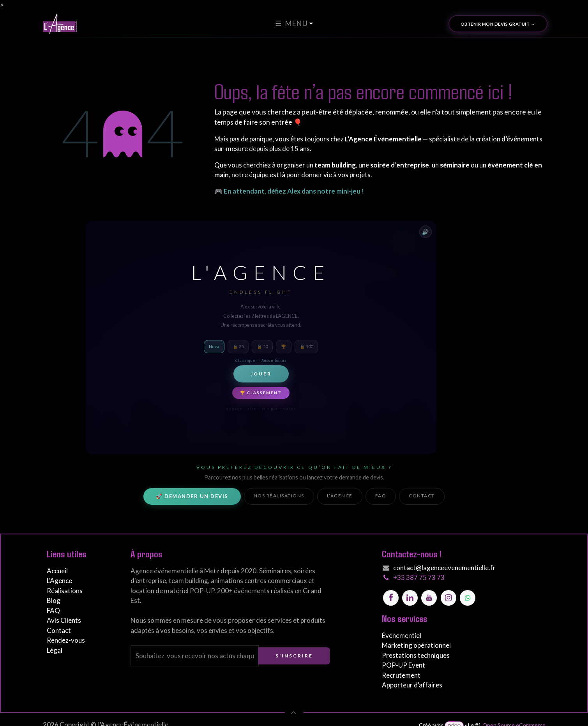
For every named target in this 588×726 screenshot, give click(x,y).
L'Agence (59, 581)
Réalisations (65, 591)
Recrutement (401, 675)
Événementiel (402, 635)
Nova (214, 346)
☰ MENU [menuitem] (291, 23)
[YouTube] (429, 598)
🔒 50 (262, 346)
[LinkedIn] (410, 598)
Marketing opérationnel (416, 645)
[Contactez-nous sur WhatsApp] (468, 598)
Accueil (57, 571)
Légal (55, 650)
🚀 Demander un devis (192, 496)
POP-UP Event (403, 665)
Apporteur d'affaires (412, 685)
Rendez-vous (66, 640)
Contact (422, 496)
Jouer (261, 374)
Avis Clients (64, 620)
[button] (294, 713)
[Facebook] (391, 598)
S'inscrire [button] (294, 656)
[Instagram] (449, 598)
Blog (54, 600)
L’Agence (340, 496)
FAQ (381, 496)
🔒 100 (306, 346)
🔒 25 (238, 346)
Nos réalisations (279, 496)
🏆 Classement (261, 393)
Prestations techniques (416, 655)
